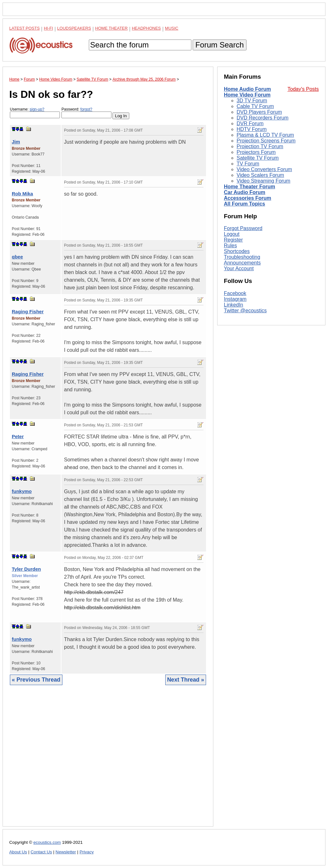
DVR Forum (250, 123)
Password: (86, 113)
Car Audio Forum (245, 192)
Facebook (235, 293)
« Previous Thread (36, 680)
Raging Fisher (28, 311)
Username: (35, 113)
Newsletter (66, 852)
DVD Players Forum (259, 112)
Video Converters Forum (264, 169)
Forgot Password (243, 228)
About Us (18, 852)
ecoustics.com (47, 842)
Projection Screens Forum (266, 141)
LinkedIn (234, 305)
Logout (232, 234)
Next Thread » (186, 680)
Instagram (235, 299)
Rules (230, 246)
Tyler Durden (26, 569)
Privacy (87, 852)
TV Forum (248, 164)
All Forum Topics (244, 204)
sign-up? (37, 109)
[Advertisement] (108, 761)
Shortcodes (237, 251)
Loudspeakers (74, 28)
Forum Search (219, 45)
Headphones (146, 28)
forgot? (86, 109)
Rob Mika (22, 194)
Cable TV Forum (255, 106)
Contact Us (41, 852)
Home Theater (111, 28)
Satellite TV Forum (258, 158)
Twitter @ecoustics (245, 311)
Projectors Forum (256, 152)
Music (172, 28)
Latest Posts (25, 28)
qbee (17, 257)
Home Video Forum (247, 95)
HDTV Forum (252, 129)
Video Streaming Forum (264, 181)
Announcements (242, 263)
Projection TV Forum (260, 146)
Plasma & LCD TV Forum (265, 135)
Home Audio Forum (247, 89)
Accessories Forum (248, 198)
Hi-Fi (49, 28)
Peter (18, 436)
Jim (16, 142)
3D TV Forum (252, 101)
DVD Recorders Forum (263, 118)
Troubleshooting (242, 257)
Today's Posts (303, 89)
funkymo (22, 491)
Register (233, 240)
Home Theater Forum (250, 187)
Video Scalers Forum (260, 175)
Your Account (239, 268)
